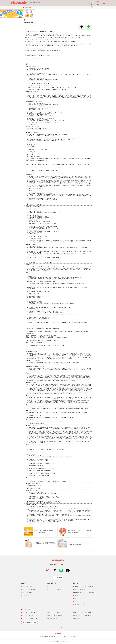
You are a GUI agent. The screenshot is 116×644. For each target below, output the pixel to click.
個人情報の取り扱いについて (56, 637)
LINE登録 (98, 3)
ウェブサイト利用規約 (43, 637)
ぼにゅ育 (76, 596)
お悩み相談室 (28, 7)
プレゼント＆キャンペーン (54, 590)
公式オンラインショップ (28, 590)
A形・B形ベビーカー (53, 619)
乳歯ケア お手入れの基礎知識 (55, 616)
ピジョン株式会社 (74, 637)
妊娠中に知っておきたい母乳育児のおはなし (85, 593)
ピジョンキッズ (78, 619)
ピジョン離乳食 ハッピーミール (30, 616)
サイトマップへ (58, 627)
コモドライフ (77, 602)
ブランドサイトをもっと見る (30, 623)
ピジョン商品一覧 (27, 587)
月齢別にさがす (92, 3)
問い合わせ (66, 637)
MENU (92, 7)
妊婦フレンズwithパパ (79, 590)
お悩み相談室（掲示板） (80, 605)
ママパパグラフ (78, 599)
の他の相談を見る (33, 61)
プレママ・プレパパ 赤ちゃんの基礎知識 (84, 587)
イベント (50, 587)
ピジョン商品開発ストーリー (29, 593)
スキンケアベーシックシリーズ (30, 619)
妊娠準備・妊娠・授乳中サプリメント (31, 613)
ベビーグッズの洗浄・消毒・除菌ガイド (84, 613)
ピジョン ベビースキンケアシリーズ (82, 616)
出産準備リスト (26, 596)
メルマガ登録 (58, 577)
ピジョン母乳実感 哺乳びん (55, 613)
